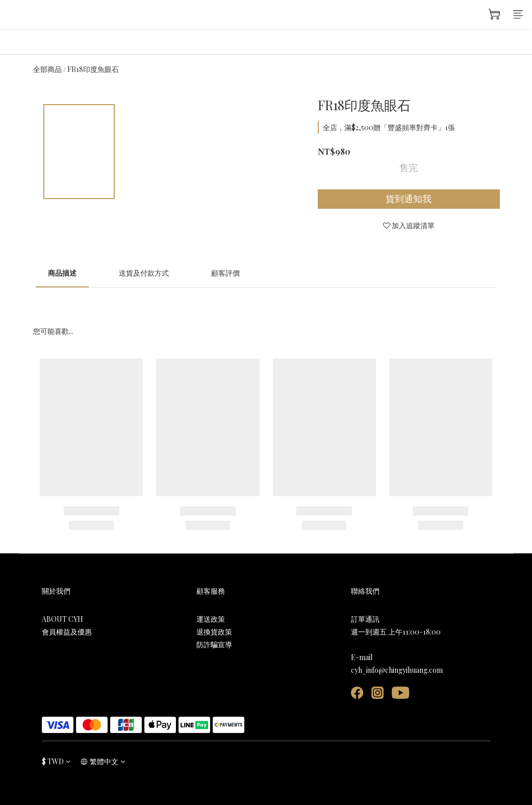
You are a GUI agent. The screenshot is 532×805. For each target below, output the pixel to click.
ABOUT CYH (62, 619)
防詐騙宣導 (214, 644)
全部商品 (47, 69)
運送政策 (211, 619)
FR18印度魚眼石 (93, 69)
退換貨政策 (214, 632)
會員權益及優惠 (67, 632)
